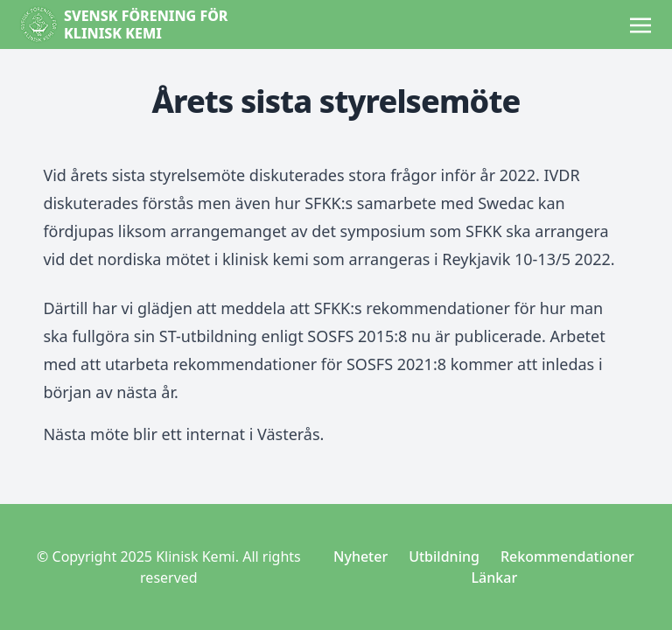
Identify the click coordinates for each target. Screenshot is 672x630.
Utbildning (444, 556)
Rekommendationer (567, 556)
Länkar (495, 577)
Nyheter (360, 556)
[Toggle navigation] (640, 24)
